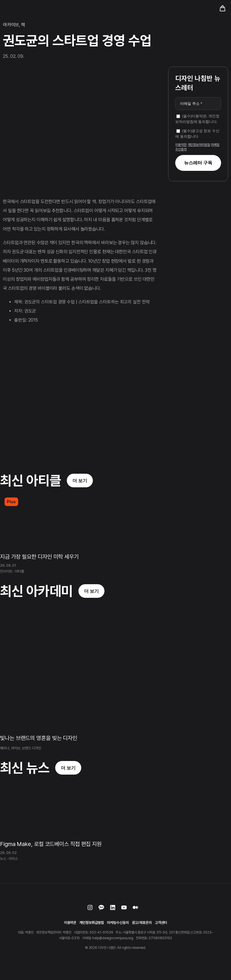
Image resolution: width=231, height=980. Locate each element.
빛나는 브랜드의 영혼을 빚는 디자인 (39, 738)
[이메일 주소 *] (198, 104)
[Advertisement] (197, 215)
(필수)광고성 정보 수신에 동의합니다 (197, 134)
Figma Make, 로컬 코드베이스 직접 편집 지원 (51, 844)
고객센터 (161, 923)
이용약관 (181, 145)
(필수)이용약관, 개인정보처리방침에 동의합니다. (197, 119)
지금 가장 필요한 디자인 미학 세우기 (39, 557)
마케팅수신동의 (118, 923)
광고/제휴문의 (142, 923)
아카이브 (11, 25)
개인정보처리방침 (199, 145)
